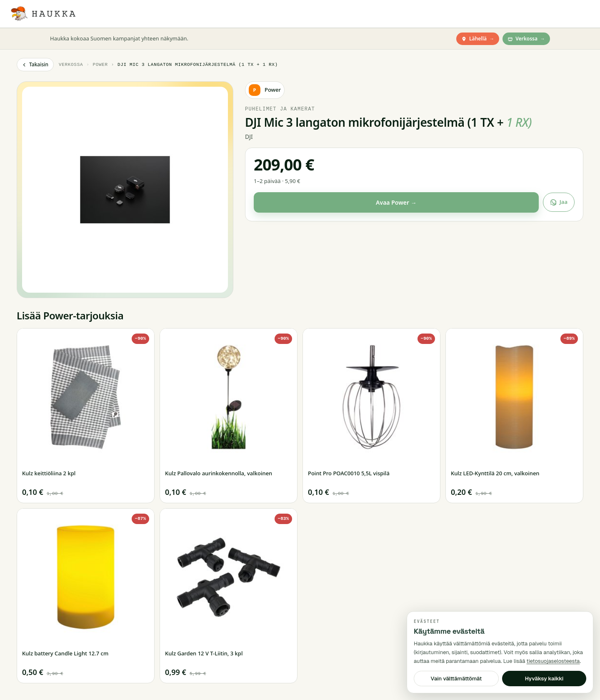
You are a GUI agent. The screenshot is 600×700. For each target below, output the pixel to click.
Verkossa (526, 39)
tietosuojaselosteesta (553, 661)
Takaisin (35, 64)
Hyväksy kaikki (544, 679)
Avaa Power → (396, 202)
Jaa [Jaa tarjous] (559, 202)
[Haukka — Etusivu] (43, 14)
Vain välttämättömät (456, 679)
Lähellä (478, 39)
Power (100, 64)
